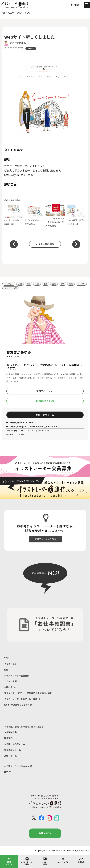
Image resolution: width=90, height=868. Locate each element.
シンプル (81, 284)
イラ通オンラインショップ (18, 766)
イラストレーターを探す (27, 861)
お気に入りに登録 (45, 401)
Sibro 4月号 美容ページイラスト (76, 215)
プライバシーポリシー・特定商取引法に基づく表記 (28, 693)
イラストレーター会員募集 (17, 676)
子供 (37, 284)
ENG (77, 5)
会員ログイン (45, 833)
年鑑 (6, 670)
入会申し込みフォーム (15, 744)
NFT (8, 772)
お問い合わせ (10, 687)
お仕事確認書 (10, 732)
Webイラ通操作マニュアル (18, 705)
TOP (6, 658)
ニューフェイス (63, 860)
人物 (20, 284)
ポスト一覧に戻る (45, 244)
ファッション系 (11, 288)
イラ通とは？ (10, 664)
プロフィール (44, 391)
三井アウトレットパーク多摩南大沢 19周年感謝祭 (55, 215)
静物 (62, 284)
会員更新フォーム (12, 750)
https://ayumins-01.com (20, 423)
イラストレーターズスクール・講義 (22, 699)
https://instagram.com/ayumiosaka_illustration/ (32, 426)
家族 (45, 284)
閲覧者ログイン (9, 861)
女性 (29, 284)
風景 (71, 284)
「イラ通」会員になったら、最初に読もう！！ (26, 727)
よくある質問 (10, 681)
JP (72, 5)
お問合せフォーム (45, 415)
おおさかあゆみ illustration (14, 215)
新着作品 (81, 860)
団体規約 (8, 738)
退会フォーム (10, 756)
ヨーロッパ (9, 284)
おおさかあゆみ (18, 43)
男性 (54, 284)
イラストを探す (45, 861)
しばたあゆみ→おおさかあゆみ (35, 215)
